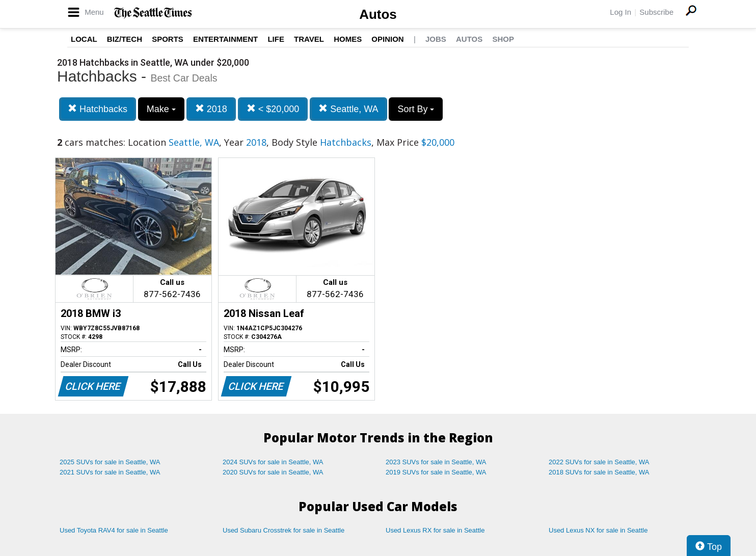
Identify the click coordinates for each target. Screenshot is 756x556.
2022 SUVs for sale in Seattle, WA (599, 462)
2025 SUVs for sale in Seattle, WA (110, 462)
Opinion (387, 39)
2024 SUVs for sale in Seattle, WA (273, 462)
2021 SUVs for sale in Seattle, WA (110, 472)
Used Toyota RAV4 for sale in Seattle (114, 530)
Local (84, 39)
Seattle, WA (348, 109)
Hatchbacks (98, 109)
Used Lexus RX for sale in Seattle (435, 530)
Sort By (416, 109)
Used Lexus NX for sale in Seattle (598, 530)
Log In (620, 12)
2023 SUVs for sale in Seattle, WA (436, 462)
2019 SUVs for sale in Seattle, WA (436, 472)
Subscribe (656, 12)
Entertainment (225, 39)
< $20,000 (273, 109)
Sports (168, 39)
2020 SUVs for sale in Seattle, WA (273, 472)
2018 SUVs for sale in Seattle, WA (599, 472)
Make (161, 109)
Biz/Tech (125, 39)
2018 (211, 109)
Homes (348, 39)
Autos (378, 14)
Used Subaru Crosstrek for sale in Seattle (283, 530)
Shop (503, 39)
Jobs (436, 39)
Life (276, 39)
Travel (309, 39)
